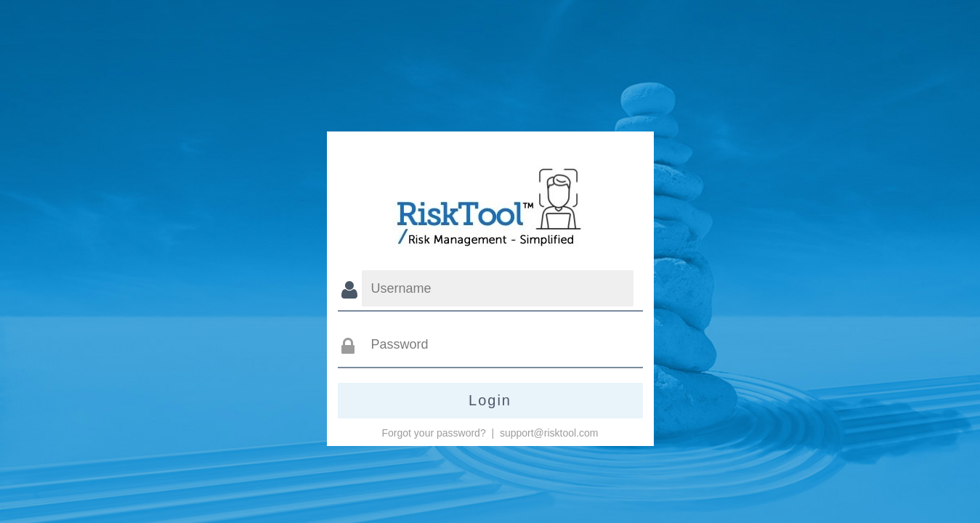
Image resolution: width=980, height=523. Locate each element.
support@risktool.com (549, 433)
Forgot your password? (434, 433)
